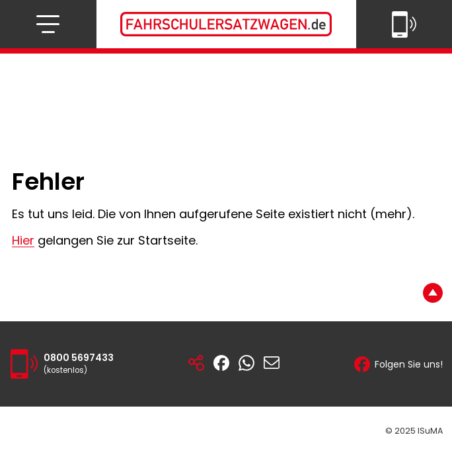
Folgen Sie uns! (398, 364)
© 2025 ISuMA (414, 431)
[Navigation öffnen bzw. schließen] (48, 24)
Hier (23, 240)
